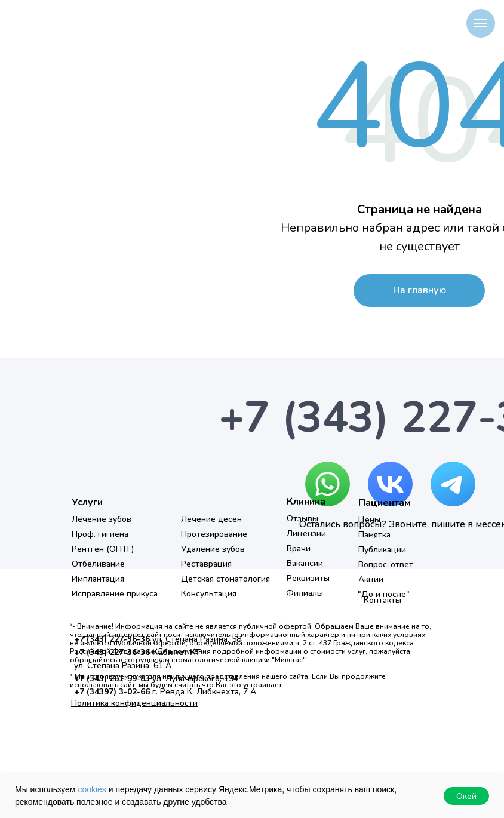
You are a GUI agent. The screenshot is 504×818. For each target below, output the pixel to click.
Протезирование (214, 534)
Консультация (209, 594)
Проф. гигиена (100, 534)
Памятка (374, 535)
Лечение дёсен (211, 519)
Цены (369, 520)
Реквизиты (308, 578)
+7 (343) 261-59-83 (112, 679)
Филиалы (305, 593)
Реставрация (206, 564)
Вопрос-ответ (386, 565)
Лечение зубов (102, 519)
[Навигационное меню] (481, 23)
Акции (371, 579)
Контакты (382, 600)
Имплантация (98, 579)
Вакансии (305, 563)
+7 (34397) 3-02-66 (112, 692)
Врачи (299, 548)
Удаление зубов (213, 549)
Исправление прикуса (115, 594)
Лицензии (306, 533)
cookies (92, 789)
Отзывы (302, 519)
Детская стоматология (225, 579)
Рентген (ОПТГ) (103, 549)
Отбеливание (98, 564)
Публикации (382, 550)
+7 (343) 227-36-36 (112, 639)
